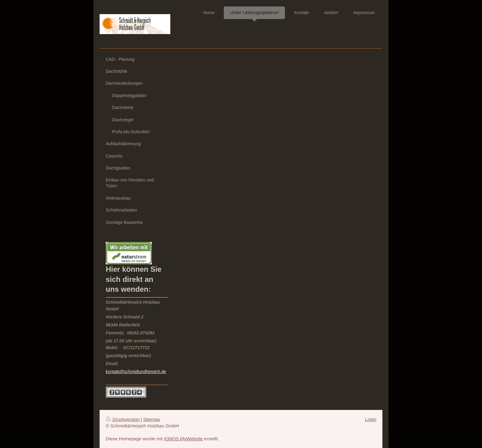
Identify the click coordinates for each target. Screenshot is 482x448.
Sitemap (152, 419)
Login (371, 419)
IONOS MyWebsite (183, 439)
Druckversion (123, 419)
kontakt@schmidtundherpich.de (136, 372)
